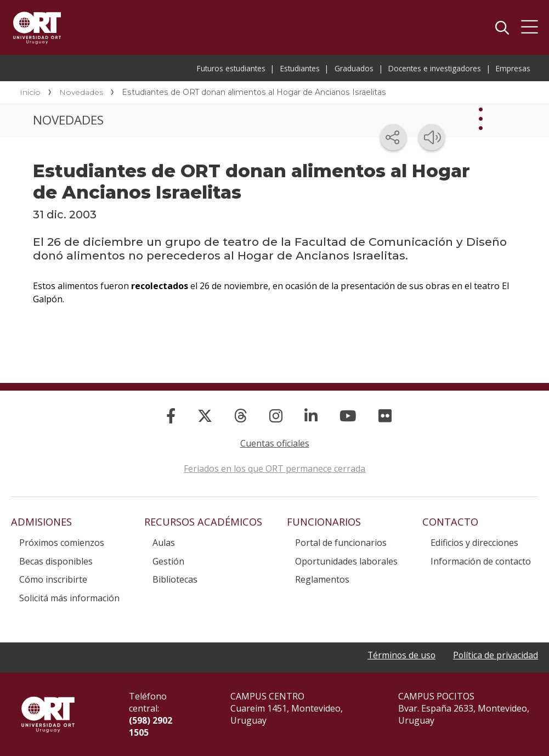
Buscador (502, 27)
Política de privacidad (495, 656)
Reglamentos (322, 579)
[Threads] (241, 416)
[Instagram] (276, 416)
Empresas (513, 68)
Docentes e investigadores (435, 68)
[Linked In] (311, 416)
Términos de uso (400, 656)
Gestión (168, 561)
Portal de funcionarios (341, 543)
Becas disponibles (56, 561)
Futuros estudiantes (231, 68)
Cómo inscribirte (53, 579)
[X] (205, 416)
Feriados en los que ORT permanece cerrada (274, 469)
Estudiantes (300, 68)
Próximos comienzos (62, 543)
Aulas (164, 543)
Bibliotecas (175, 579)
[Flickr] (385, 416)
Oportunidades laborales (346, 561)
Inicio (30, 92)
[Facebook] (171, 416)
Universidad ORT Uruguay (37, 27)
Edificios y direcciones (474, 543)
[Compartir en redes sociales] (393, 137)
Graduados (354, 68)
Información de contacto (481, 561)
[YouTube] (348, 416)
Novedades (81, 92)
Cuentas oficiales (275, 443)
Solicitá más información (69, 598)
